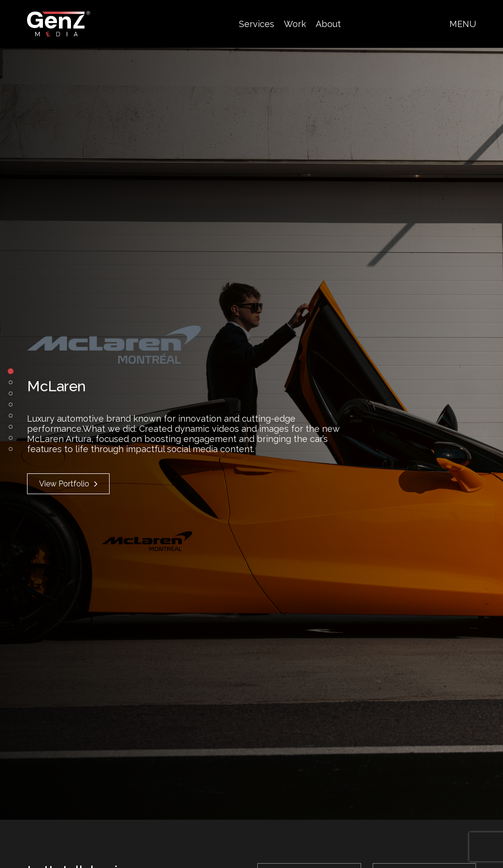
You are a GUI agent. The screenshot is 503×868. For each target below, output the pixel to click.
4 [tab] (11, 404)
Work (295, 24)
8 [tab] (11, 449)
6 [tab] (11, 427)
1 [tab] (11, 371)
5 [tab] (11, 415)
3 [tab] (11, 393)
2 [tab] (11, 382)
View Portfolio (68, 484)
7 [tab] (11, 438)
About (328, 24)
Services (257, 24)
